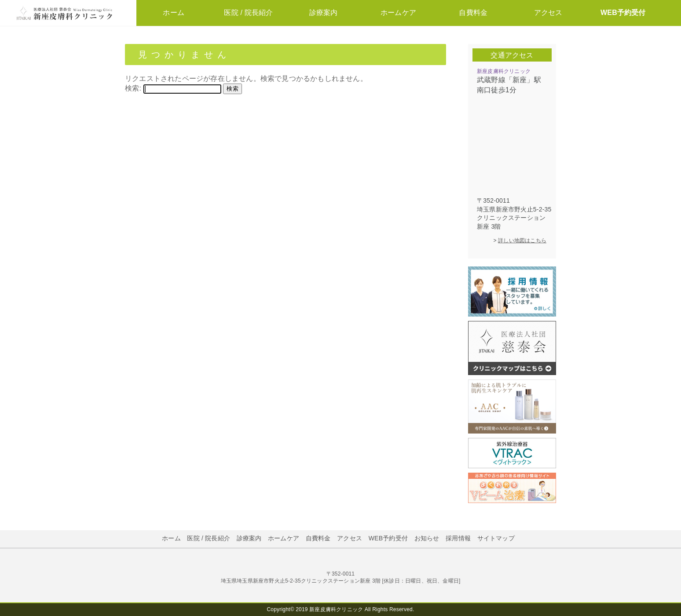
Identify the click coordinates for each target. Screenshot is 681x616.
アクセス (548, 13)
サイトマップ (496, 538)
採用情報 (458, 538)
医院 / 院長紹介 (248, 13)
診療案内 (324, 13)
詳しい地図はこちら (522, 241)
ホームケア (398, 13)
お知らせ (427, 538)
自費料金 (473, 13)
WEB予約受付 (388, 538)
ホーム (174, 13)
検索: (133, 89)
